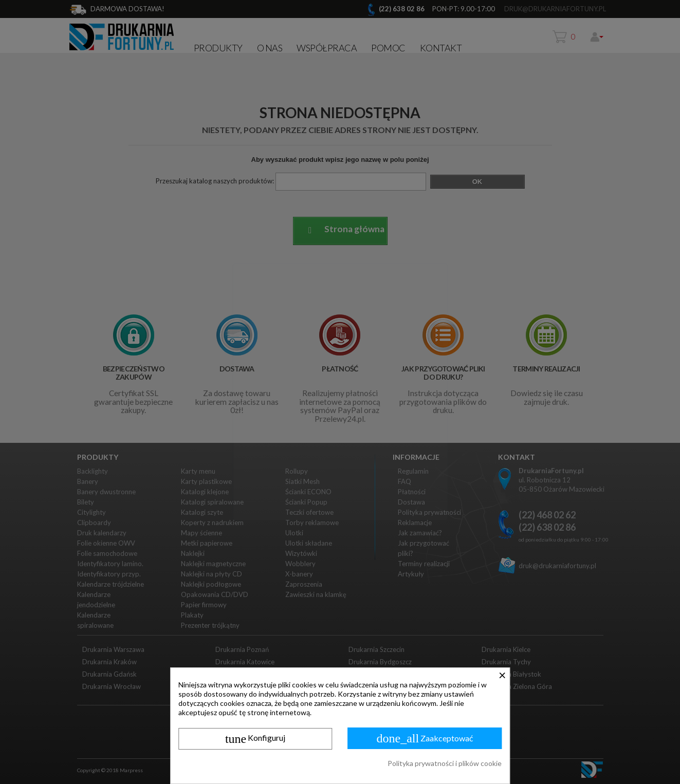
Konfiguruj (255, 739)
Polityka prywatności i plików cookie (445, 763)
